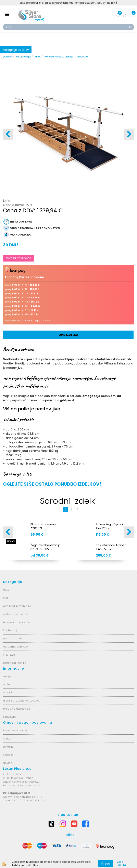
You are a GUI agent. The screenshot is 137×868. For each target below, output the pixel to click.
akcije (7, 676)
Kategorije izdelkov (16, 50)
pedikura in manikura (17, 606)
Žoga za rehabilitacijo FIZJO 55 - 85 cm (46, 547)
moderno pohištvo (15, 647)
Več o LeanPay (13, 321)
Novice (8, 763)
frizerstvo (9, 655)
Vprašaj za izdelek (18, 258)
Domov (8, 57)
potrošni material (15, 638)
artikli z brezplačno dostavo (21, 701)
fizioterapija (11, 630)
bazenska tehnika (15, 663)
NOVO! (11, 541)
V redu (105, 864)
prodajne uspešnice (17, 709)
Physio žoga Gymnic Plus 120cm (110, 526)
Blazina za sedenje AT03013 (43, 526)
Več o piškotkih (122, 864)
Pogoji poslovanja (15, 730)
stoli (6, 598)
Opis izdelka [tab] (68, 335)
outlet (7, 684)
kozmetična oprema (17, 622)
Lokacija (8, 747)
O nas (7, 739)
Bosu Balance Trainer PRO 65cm (111, 547)
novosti (8, 692)
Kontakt (8, 755)
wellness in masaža (16, 614)
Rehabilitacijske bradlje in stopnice (66, 57)
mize (6, 590)
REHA (38, 57)
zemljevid (9, 717)
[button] (129, 135)
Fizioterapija (23, 57)
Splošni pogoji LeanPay (37, 321)
